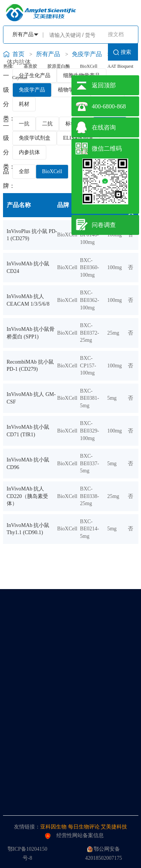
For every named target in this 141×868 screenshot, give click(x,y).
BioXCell (89, 66)
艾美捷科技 (114, 827)
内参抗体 (29, 152)
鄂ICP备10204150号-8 (27, 854)
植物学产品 (71, 90)
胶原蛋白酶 (59, 66)
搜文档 (116, 34)
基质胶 (30, 66)
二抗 (47, 124)
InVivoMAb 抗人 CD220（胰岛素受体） (27, 496)
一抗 (24, 124)
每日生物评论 (84, 827)
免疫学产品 (32, 90)
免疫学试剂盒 (35, 138)
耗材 (24, 104)
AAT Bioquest (121, 66)
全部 (24, 171)
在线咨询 (104, 127)
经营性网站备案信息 (74, 836)
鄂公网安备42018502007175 (103, 854)
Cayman (20, 78)
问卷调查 (104, 225)
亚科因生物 (53, 827)
